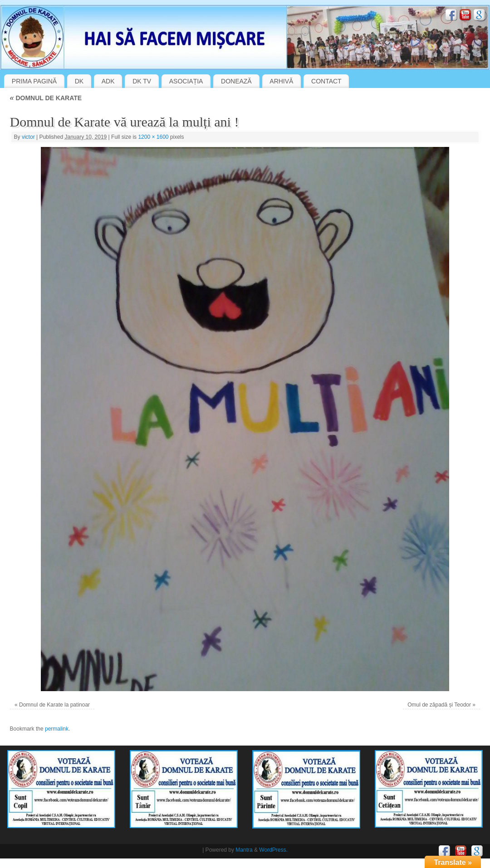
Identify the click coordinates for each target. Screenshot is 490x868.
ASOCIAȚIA (186, 81)
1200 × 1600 (153, 137)
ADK (108, 81)
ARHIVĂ (281, 81)
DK (79, 81)
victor (28, 137)
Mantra (244, 850)
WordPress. (273, 850)
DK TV (142, 81)
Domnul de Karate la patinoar (54, 705)
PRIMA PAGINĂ (34, 81)
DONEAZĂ (236, 81)
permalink (57, 729)
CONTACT (326, 81)
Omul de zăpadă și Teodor (439, 705)
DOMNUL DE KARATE (46, 98)
